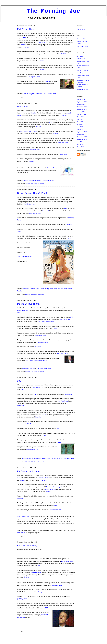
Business (25, 94)
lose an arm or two (32, 449)
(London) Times (22, 599)
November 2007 (82, 137)
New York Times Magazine (55, 487)
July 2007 (80, 127)
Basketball (26, 289)
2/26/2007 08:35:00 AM (31, 97)
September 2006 (82, 102)
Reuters (23, 45)
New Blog (80, 56)
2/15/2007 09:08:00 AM (31, 294)
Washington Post (29, 204)
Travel (54, 94)
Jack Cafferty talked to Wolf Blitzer (36, 361)
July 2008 (80, 144)
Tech (45, 368)
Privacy (49, 94)
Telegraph (26, 47)
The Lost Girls (81, 39)
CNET (44, 415)
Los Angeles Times (34, 77)
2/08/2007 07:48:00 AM (31, 462)
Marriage (38, 180)
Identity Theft (49, 289)
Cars (38, 289)
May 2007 (80, 122)
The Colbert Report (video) (46, 322)
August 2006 (81, 99)
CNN (51, 122)
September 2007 (82, 132)
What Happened (82, 73)
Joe (20, 526)
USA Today (30, 424)
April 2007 (80, 119)
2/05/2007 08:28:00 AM (31, 536)
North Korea (68, 289)
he (42, 615)
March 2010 (80, 147)
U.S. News (44, 480)
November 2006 (82, 107)
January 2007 (81, 112)
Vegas (49, 368)
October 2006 (81, 104)
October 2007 (81, 134)
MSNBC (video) (45, 70)
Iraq (33, 180)
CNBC (19, 231)
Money (56, 458)
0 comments (41, 97)
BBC (25, 38)
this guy (47, 81)
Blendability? (81, 59)
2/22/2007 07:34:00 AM (31, 183)
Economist (64, 115)
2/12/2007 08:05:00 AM (31, 371)
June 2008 (80, 142)
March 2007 (80, 117)
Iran (37, 94)
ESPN (69, 238)
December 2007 (82, 139)
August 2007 (81, 129)
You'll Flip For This (82, 89)
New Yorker (42, 42)
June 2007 (80, 124)
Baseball (25, 458)
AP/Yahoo (64, 154)
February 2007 (81, 114)
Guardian (34, 113)
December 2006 (82, 109)
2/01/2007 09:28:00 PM (31, 631)
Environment (46, 458)
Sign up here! (81, 29)
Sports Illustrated (55, 510)
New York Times (63, 54)
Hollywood (32, 94)
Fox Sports (38, 347)
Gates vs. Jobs (51, 168)
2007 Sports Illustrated (24, 257)
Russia (19, 291)
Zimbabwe (50, 180)
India (55, 289)
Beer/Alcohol (33, 458)
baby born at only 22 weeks (29, 131)
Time (19, 312)
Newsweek (46, 211)
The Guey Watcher (83, 46)
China (42, 289)
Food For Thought (82, 70)
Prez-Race (43, 94)
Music (61, 458)
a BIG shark (21, 533)
